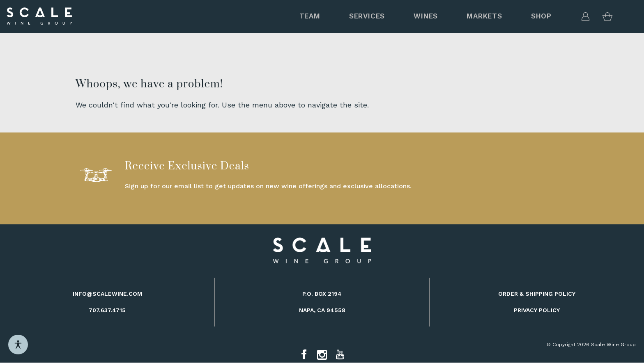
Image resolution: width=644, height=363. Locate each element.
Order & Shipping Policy (537, 294)
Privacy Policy (537, 310)
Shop (541, 16)
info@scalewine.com (107, 294)
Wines (426, 16)
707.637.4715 (107, 310)
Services (367, 16)
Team (310, 16)
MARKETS (484, 16)
